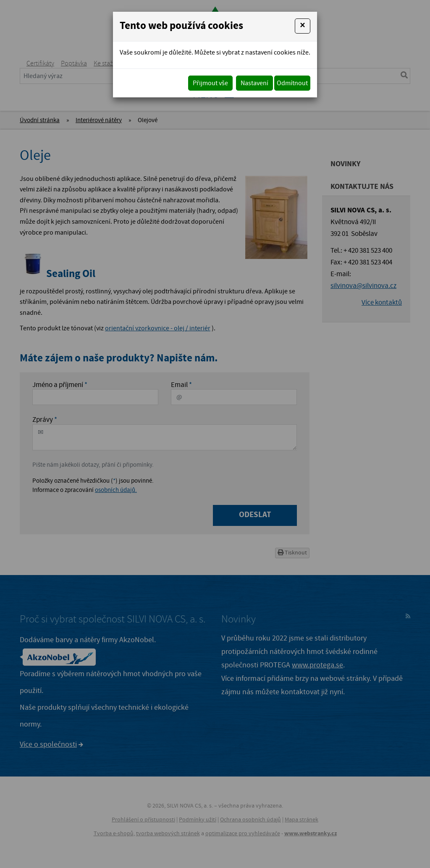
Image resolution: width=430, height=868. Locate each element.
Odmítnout (292, 83)
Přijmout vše (210, 83)
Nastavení (254, 83)
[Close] (303, 26)
